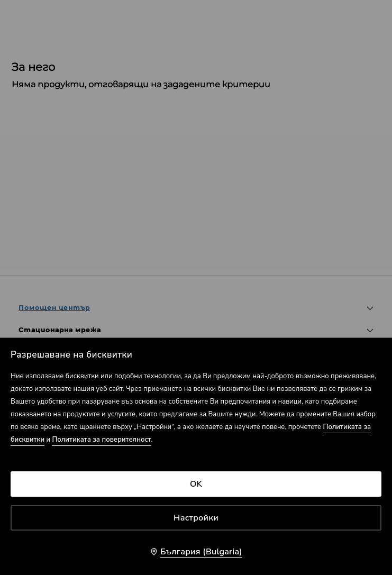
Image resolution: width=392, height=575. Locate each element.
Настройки (196, 518)
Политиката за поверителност (101, 440)
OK (196, 484)
